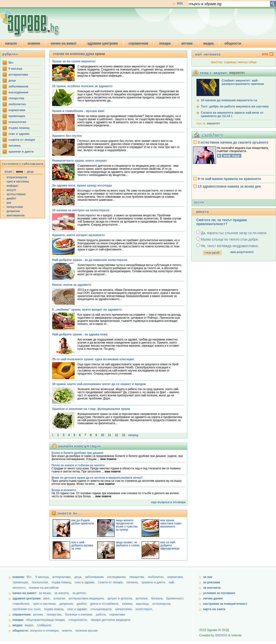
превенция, (21, 582)
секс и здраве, (85, 582)
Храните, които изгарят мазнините (78, 235)
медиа (209, 43)
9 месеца (15, 69)
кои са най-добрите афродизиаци (170, 545)
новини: (19, 577)
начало (11, 43)
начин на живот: (25, 593)
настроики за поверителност (225, 604)
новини (34, 43)
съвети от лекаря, (111, 582)
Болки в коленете (64, 490)
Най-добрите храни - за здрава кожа (80, 334)
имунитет (213, 123)
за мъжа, (45, 593)
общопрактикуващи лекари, (46, 620)
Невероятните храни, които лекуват (80, 161)
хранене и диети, (154, 582)
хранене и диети (21, 151)
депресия (13, 211)
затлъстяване (16, 194)
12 (116, 435)
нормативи (17, 110)
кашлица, (143, 604)
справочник (139, 43)
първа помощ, (62, 582)
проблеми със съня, (27, 609)
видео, (30, 625)
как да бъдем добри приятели (83, 522)
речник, (39, 614)
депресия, (67, 604)
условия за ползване (219, 593)
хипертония (15, 207)
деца (12, 80)
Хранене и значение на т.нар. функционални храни (91, 409)
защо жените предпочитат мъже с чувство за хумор (127, 525)
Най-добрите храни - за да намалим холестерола (90, 260)
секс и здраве (19, 134)
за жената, (62, 593)
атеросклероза (17, 177)
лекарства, (137, 577)
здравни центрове (103, 43)
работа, (101, 614)
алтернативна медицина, (87, 598)
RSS (180, 4)
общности (233, 43)
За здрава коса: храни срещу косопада (82, 185)
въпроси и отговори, (45, 630)
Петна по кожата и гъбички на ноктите (78, 465)
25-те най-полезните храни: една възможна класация (93, 359)
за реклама (212, 582)
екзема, (128, 604)
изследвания (18, 92)
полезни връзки (87, 630)
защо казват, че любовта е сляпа (128, 544)
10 (102, 435)
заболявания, (95, 577)
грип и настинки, (45, 604)
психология (17, 122)
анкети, (67, 630)
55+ (11, 63)
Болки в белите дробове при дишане (77, 453)
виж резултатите (242, 252)
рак (9, 203)
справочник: (22, 614)
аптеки (187, 43)
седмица (230, 62)
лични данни (213, 598)
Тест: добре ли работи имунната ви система (235, 106)
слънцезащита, (102, 609)
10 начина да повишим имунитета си (229, 100)
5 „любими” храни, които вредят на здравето (87, 309)
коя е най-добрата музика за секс (82, 545)
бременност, (175, 598)
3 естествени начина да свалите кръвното (233, 142)
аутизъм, (142, 598)
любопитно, (156, 577)
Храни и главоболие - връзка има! (78, 111)
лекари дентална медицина (111, 620)
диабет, (82, 604)
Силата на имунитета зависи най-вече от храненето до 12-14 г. (232, 114)
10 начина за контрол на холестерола (81, 210)
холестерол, (144, 609)
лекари (165, 43)
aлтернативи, (62, 577)
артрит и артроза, (120, 598)
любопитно (17, 104)
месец (242, 62)
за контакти (212, 588)
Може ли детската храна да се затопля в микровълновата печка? (97, 478)
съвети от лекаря (22, 140)
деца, (79, 577)
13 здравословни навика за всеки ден (229, 186)
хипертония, (124, 609)
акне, (47, 598)
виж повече (108, 459)
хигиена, (133, 582)
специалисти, (78, 620)
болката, (158, 598)
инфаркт (13, 186)
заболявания (18, 86)
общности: (21, 630)
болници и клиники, (79, 614)
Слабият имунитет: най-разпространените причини (243, 82)
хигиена (15, 146)
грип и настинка (18, 182)
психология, (41, 582)
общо (253, 62)
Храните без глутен (67, 136)
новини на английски (44, 588)
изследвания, (117, 577)
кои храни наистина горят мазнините (171, 523)
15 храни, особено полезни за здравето (82, 86)
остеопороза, (162, 604)
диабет (11, 198)
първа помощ (19, 128)
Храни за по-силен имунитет (74, 61)
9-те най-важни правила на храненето (229, 179)
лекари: (18, 620)
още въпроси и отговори (168, 502)
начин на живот (64, 43)
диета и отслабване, (105, 604)
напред (133, 435)
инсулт (11, 190)
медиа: (18, 625)
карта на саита (214, 609)
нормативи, (175, 577)
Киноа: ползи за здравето (72, 285)
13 (123, 435)
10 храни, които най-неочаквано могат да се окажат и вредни (99, 384)
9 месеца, (43, 577)
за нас (208, 577)
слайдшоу (44, 625)
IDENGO (221, 635)
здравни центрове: (27, 598)
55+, (30, 577)
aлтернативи (18, 74)
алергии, (60, 598)
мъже (8, 172)
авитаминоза (15, 215)
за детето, (80, 593)
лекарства (16, 98)
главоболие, (22, 604)
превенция (17, 116)
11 (109, 435)
